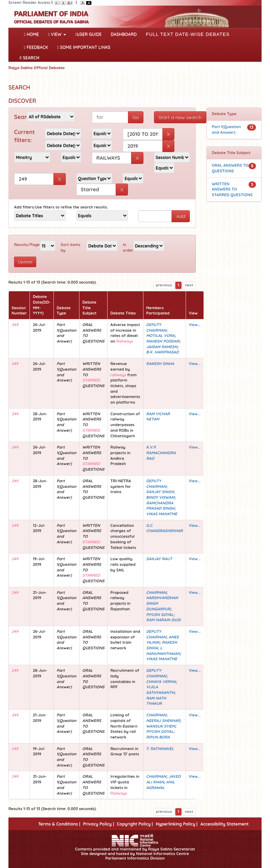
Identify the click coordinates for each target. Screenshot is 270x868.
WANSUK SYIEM (161, 726)
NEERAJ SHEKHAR (163, 721)
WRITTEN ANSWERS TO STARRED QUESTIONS (232, 189)
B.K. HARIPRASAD (163, 352)
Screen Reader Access (29, 2)
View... (195, 325)
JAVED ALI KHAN (163, 779)
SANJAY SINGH (160, 492)
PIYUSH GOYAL (160, 615)
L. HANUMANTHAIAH (163, 651)
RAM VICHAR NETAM (158, 417)
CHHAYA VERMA (161, 682)
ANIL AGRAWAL (161, 785)
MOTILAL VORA (160, 336)
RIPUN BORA (158, 737)
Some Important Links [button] (84, 47)
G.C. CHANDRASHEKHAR (165, 528)
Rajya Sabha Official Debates (37, 68)
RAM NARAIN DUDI (164, 620)
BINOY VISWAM (160, 497)
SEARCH (29, 58)
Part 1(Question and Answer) (227, 130)
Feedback (36, 47)
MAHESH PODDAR (163, 341)
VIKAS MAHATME (162, 514)
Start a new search (180, 117)
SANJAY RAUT (159, 559)
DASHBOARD (124, 34)
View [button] (57, 34)
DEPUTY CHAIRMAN (156, 327)
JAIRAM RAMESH (162, 347)
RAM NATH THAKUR (156, 701)
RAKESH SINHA (160, 364)
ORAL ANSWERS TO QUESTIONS (230, 168)
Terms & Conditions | (59, 824)
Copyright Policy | (135, 824)
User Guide (88, 34)
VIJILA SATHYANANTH (160, 690)
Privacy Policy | (98, 824)
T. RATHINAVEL (160, 749)
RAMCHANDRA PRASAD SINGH (160, 506)
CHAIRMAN (156, 592)
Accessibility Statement (224, 824)
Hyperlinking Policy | (177, 824)
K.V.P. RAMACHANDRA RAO (161, 453)
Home (33, 34)
